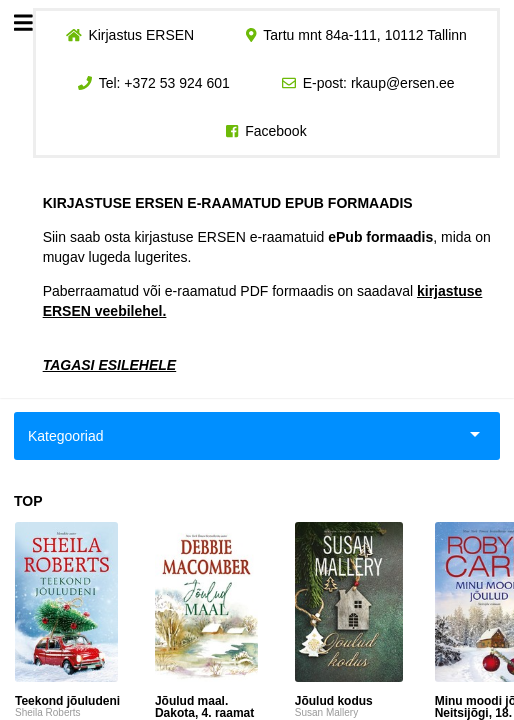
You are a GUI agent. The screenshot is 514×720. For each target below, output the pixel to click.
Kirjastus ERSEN (141, 35)
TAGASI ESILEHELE (110, 365)
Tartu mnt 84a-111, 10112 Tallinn (365, 35)
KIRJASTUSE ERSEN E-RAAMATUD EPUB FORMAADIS (228, 203)
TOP (28, 501)
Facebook (275, 131)
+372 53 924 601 (177, 83)
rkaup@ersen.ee (403, 83)
